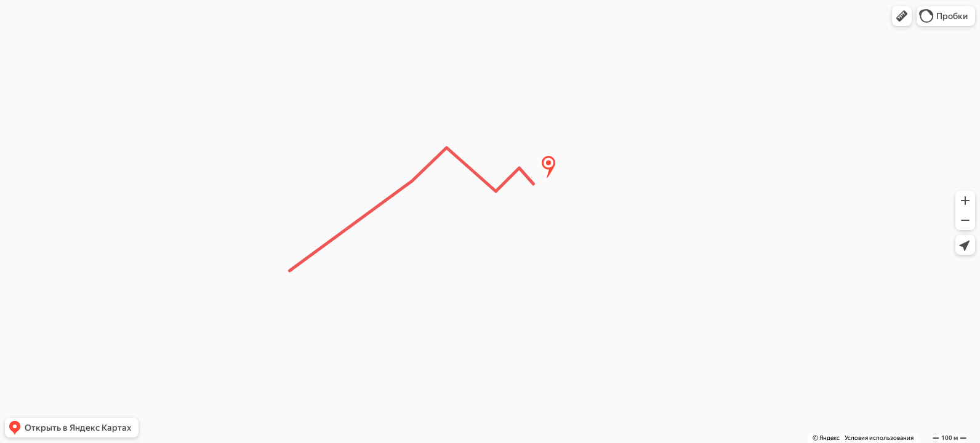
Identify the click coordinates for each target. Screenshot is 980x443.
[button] (902, 16)
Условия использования (879, 438)
